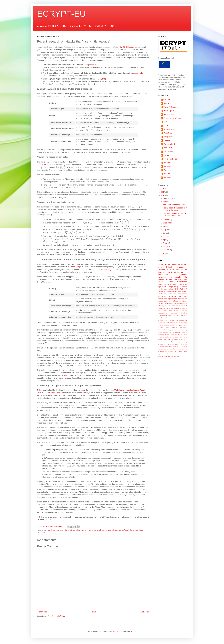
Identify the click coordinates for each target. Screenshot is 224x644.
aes (179, 291)
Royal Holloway (129, 530)
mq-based (168, 337)
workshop (162, 284)
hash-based (183, 327)
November (167, 202)
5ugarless (116, 631)
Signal (176, 311)
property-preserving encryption (92, 530)
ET (177, 306)
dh (166, 320)
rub (186, 272)
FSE (182, 306)
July (165, 230)
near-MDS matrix (177, 337)
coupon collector (44, 165)
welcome (176, 265)
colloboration (172, 296)
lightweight (183, 284)
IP (165, 308)
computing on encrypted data (57, 530)
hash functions (171, 327)
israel (180, 330)
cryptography (176, 277)
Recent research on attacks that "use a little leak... (175, 209)
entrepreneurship (164, 325)
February (167, 246)
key (183, 330)
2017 (163, 192)
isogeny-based (173, 330)
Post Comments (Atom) (56, 616)
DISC (173, 306)
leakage (78, 530)
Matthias (167, 140)
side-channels (164, 275)
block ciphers (182, 294)
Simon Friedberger (170, 159)
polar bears (173, 299)
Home (94, 612)
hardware (162, 299)
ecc (179, 323)
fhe (176, 325)
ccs (45, 530)
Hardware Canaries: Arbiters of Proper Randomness (174, 214)
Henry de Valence (170, 129)
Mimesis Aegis (106, 269)
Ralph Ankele (168, 152)
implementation (163, 330)
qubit (185, 347)
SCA (165, 311)
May (165, 236)
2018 (163, 189)
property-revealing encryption (113, 530)
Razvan (166, 155)
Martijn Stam (168, 137)
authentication (173, 294)
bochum (171, 282)
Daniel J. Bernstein (171, 107)
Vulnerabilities (163, 313)
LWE (181, 289)
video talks (169, 356)
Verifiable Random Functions (174, 205)
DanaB (166, 103)
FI (179, 306)
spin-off (175, 351)
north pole (167, 339)
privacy (184, 279)
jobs (179, 279)
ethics (172, 325)
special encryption (165, 301)
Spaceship (184, 311)
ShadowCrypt (75, 267)
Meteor (85, 393)
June (165, 233)
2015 (163, 254)
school (171, 289)
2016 (163, 195)
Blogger (133, 631)
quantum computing (165, 347)
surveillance (167, 354)
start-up (180, 351)
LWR (178, 308)
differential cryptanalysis (175, 320)
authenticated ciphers (165, 315)
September (168, 223)
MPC (160, 311)
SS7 (171, 311)
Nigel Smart (168, 148)
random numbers (164, 349)
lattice (172, 332)
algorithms (184, 313)
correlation (175, 318)
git (178, 284)
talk (96, 65)
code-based (162, 296)
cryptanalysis (171, 284)
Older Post (145, 612)
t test (172, 354)
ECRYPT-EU (61, 14)
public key (181, 299)
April (165, 240)
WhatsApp (174, 313)
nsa (172, 339)
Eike (165, 122)
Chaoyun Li (168, 100)
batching (176, 315)
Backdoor (184, 303)
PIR (186, 289)
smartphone (168, 351)
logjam (180, 335)
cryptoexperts (182, 296)
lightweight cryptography (168, 287)
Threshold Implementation (168, 291)
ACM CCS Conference (128, 47)
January (166, 250)
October (166, 220)
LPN (174, 308)
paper (91, 65)
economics (184, 323)
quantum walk (178, 347)
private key (169, 342)
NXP (172, 270)
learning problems (171, 335)
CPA (170, 306)
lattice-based (182, 282)
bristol (169, 267)
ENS (176, 289)
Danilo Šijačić (169, 111)
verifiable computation (179, 301)
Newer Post (42, 612)
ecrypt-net (71, 530)
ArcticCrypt (177, 303)
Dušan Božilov (169, 114)
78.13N (171, 303)
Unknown (167, 163)
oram (167, 299)
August (166, 226)
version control (163, 303)
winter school (176, 356)
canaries (166, 318)
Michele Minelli (169, 144)
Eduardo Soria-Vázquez (172, 118)
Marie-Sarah (168, 133)
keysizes (166, 332)
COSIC (161, 282)
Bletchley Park (163, 306)
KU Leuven (169, 308)
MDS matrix (183, 308)
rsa (186, 299)
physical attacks (178, 339)
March (166, 243)
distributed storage (171, 323)
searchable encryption (177, 349)
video (48, 519)
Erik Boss (167, 126)
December (167, 198)
